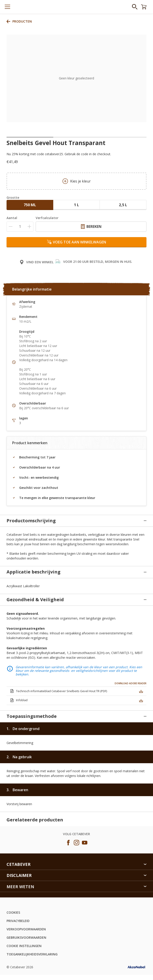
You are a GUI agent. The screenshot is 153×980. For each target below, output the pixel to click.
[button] (141, 682)
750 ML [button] (30, 205)
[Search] (135, 7)
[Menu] (7, 7)
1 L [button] (76, 205)
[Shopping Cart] (144, 7)
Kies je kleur (77, 181)
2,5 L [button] (123, 205)
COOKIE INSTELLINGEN (24, 907)
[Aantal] (20, 227)
